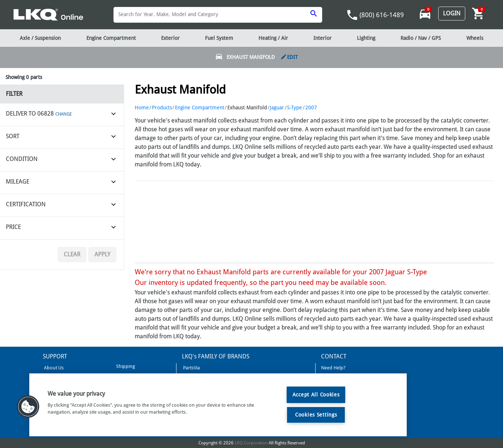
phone (352, 15)
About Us (53, 368)
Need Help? (333, 368)
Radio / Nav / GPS (421, 38)
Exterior (170, 38)
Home (142, 108)
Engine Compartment (200, 108)
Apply (102, 254)
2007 (311, 108)
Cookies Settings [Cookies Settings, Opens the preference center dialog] (316, 415)
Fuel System (219, 38)
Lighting (366, 38)
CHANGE (64, 114)
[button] (28, 407)
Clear (72, 254)
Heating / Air (273, 38)
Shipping (125, 366)
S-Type (295, 108)
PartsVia (191, 368)
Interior (323, 38)
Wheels (475, 38)
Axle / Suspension (40, 38)
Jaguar (277, 108)
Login (452, 13)
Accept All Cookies (316, 395)
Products (162, 108)
